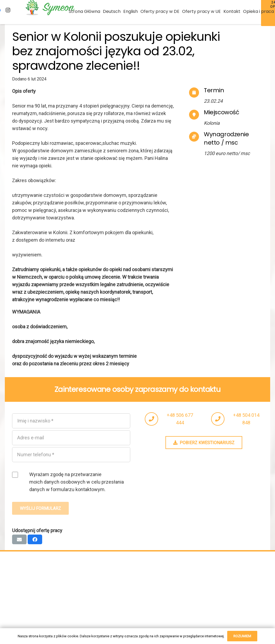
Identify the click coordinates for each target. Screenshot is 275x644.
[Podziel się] (35, 539)
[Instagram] (8, 10)
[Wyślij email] (19, 539)
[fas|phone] (154, 419)
